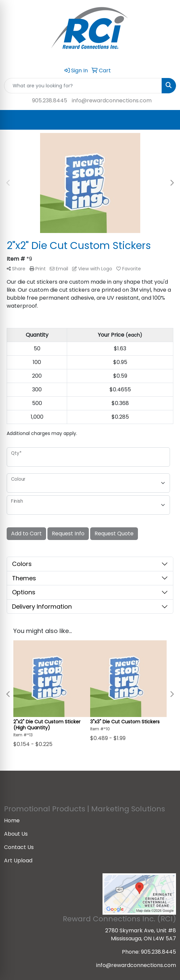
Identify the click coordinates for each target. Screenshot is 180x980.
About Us (16, 834)
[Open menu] (167, 120)
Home (12, 820)
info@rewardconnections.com (112, 100)
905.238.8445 (50, 100)
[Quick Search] (83, 86)
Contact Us (19, 847)
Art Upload (18, 860)
